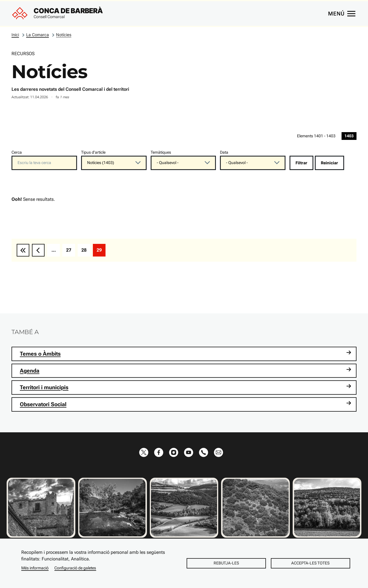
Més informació (35, 568)
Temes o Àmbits (186, 353)
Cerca (17, 152)
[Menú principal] (342, 14)
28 (86, 252)
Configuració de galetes (75, 568)
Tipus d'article (93, 152)
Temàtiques (161, 152)
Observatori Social (186, 404)
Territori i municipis (186, 387)
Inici (15, 35)
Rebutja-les (226, 563)
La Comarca (38, 35)
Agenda (186, 370)
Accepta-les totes (310, 563)
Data (224, 152)
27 (71, 252)
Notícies (64, 35)
